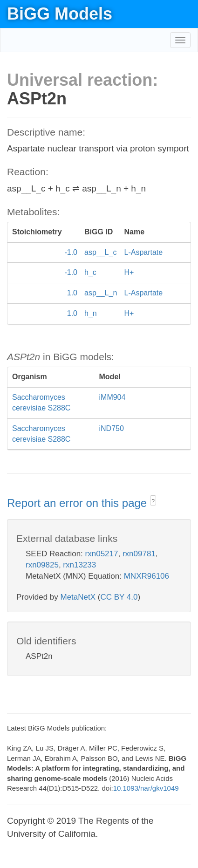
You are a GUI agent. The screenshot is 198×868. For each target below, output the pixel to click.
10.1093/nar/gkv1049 (146, 788)
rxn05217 (102, 554)
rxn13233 (79, 565)
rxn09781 (139, 554)
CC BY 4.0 (119, 597)
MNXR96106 (147, 576)
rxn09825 (42, 565)
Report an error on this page (79, 503)
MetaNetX (78, 597)
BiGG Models (60, 14)
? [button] (153, 501)
